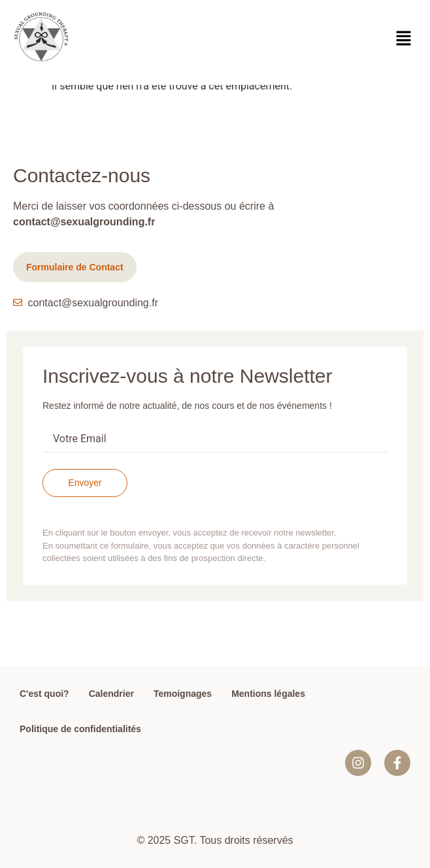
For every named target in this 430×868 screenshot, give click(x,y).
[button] (404, 39)
